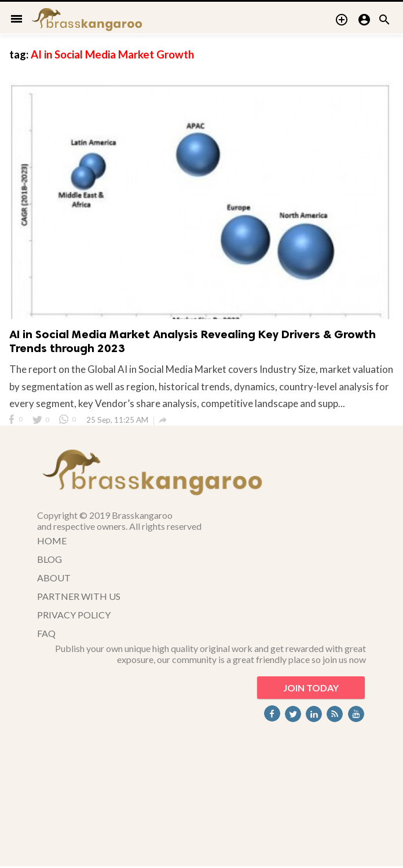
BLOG (50, 559)
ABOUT (54, 578)
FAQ (46, 633)
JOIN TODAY (311, 688)
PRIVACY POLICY (74, 615)
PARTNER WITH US (79, 596)
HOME (52, 541)
